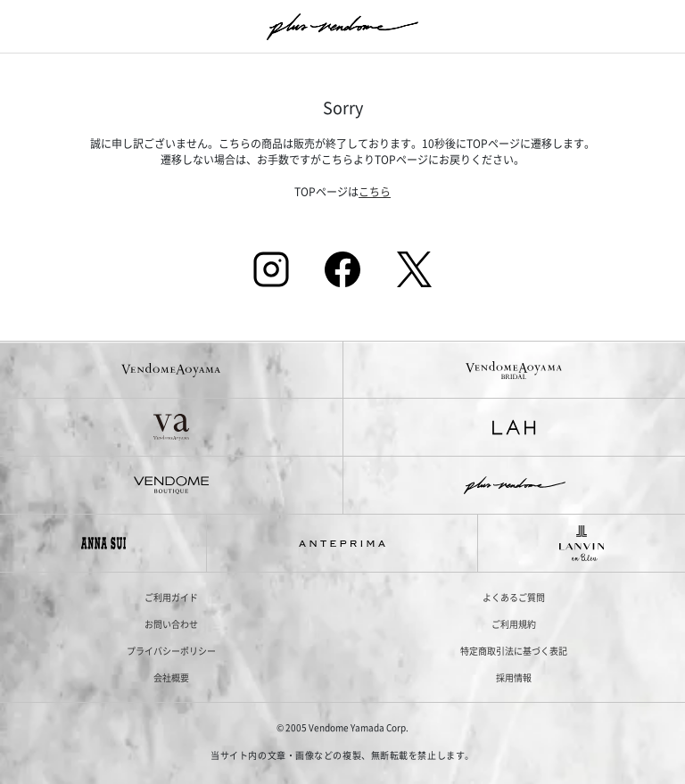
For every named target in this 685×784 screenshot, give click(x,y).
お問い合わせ (171, 624)
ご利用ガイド (171, 597)
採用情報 (514, 677)
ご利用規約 (514, 624)
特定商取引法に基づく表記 (514, 651)
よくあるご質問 (514, 597)
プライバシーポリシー (171, 651)
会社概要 (171, 677)
